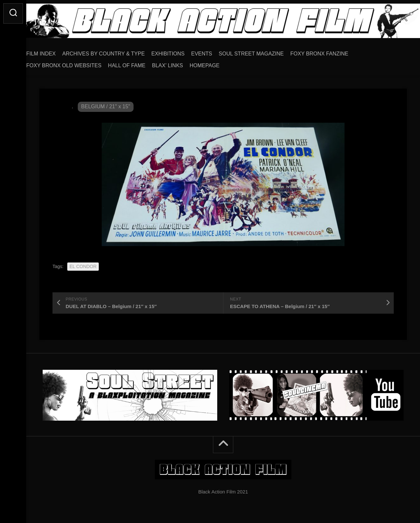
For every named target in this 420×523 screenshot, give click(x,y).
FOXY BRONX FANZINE (333, 51)
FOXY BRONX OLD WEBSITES (77, 63)
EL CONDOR (83, 264)
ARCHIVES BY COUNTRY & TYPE (117, 51)
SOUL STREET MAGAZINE (264, 51)
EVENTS (215, 51)
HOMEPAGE (218, 63)
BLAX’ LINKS (181, 63)
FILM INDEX (54, 51)
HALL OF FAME (140, 63)
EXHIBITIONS (181, 51)
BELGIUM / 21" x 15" (105, 104)
